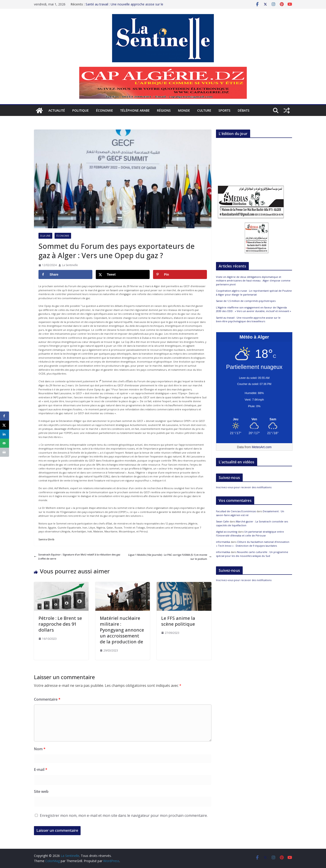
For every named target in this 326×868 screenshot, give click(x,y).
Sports (224, 110)
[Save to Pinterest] (180, 274)
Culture (204, 110)
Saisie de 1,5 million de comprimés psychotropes (246, 301)
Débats (244, 110)
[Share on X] (123, 274)
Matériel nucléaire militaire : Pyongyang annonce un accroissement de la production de (122, 630)
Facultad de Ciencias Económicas (236, 511)
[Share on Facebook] (65, 274)
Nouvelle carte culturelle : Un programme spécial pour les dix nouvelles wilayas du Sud (252, 554)
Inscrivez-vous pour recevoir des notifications (244, 487)
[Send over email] (5, 443)
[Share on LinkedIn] (5, 434)
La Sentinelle (70, 265)
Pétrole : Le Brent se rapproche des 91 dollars (60, 624)
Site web (41, 791)
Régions (164, 110)
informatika (223, 542)
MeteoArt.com (262, 447)
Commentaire (47, 699)
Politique (80, 110)
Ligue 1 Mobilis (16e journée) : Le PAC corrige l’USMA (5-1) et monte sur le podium (170, 557)
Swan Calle (222, 521)
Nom (40, 749)
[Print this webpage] (5, 452)
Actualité (57, 110)
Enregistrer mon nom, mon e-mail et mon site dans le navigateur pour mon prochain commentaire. (124, 815)
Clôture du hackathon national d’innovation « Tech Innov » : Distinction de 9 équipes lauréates (253, 544)
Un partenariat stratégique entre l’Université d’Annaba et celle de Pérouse (250, 534)
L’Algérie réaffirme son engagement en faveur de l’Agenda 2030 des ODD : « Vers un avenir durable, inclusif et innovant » (254, 309)
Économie (104, 110)
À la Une (45, 236)
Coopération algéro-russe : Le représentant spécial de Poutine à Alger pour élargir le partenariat (254, 293)
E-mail (41, 769)
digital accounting (227, 532)
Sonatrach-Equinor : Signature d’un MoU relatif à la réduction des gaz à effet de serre (77, 557)
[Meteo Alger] (254, 419)
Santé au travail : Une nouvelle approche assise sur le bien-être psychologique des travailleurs (124, 5)
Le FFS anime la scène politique (178, 621)
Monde (184, 110)
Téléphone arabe (135, 110)
